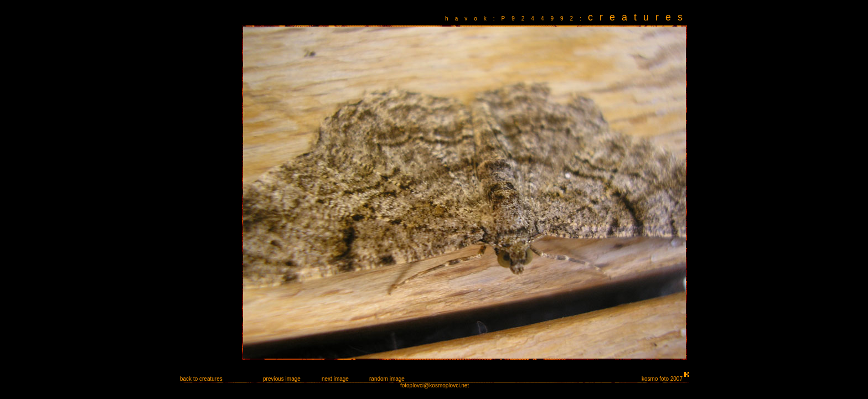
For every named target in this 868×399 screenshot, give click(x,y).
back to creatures (201, 379)
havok (469, 19)
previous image (282, 379)
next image (335, 379)
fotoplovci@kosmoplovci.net (435, 385)
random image (387, 379)
